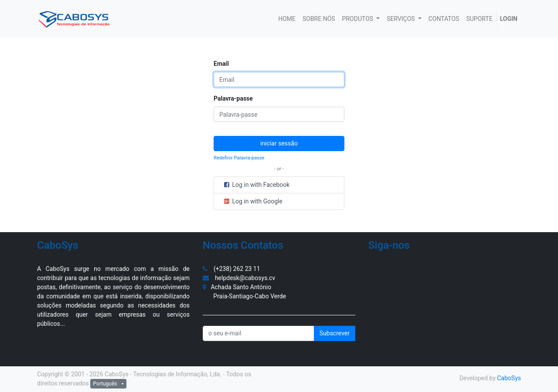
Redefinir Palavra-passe (239, 158)
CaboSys (509, 378)
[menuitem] (287, 19)
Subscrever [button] (335, 333)
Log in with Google (253, 201)
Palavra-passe (233, 98)
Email (221, 64)
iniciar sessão (279, 143)
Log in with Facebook (256, 185)
